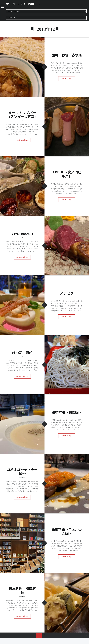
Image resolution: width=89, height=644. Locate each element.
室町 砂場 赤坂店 (67, 55)
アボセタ (67, 293)
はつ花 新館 (22, 353)
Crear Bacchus (22, 234)
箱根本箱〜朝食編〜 (67, 412)
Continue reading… (67, 78)
